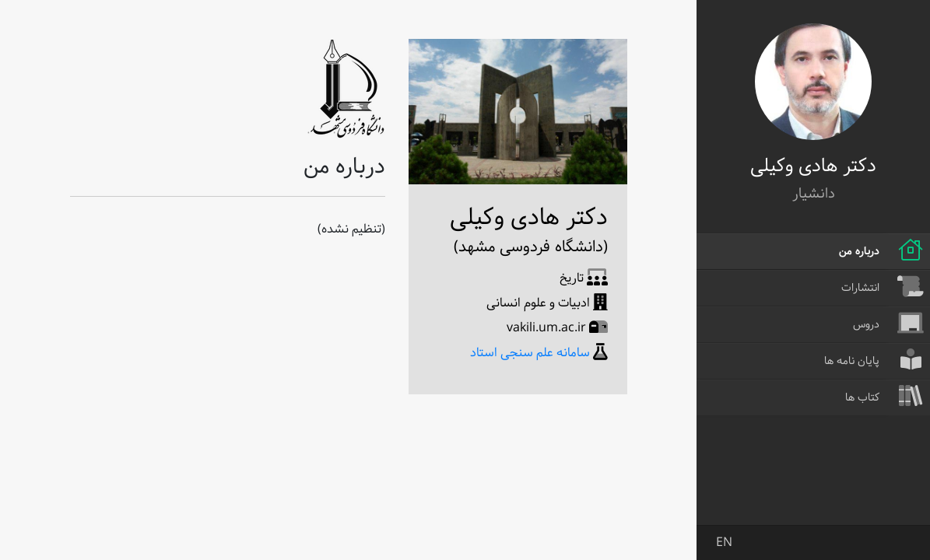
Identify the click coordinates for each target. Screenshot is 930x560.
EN (724, 542)
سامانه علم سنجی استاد (530, 353)
